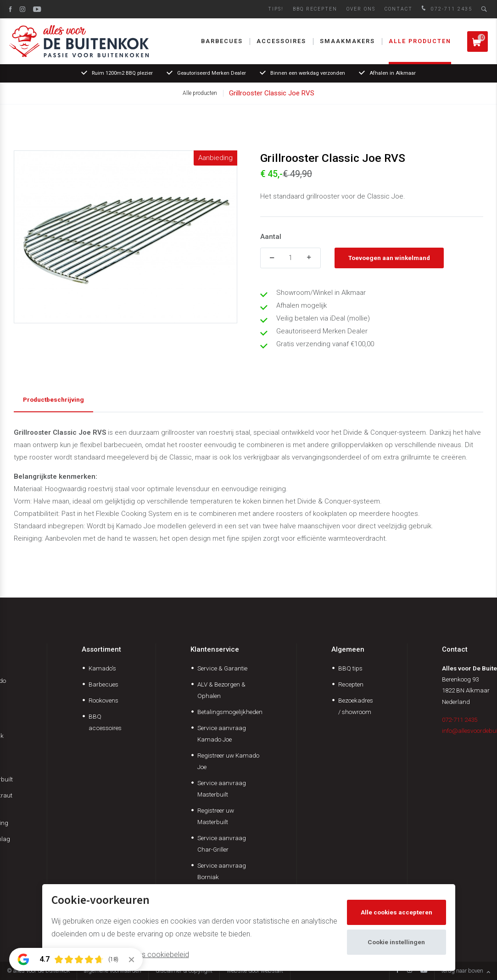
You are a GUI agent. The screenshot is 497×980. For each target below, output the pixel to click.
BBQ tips (350, 668)
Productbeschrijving (53, 399)
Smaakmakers (347, 41)
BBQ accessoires (105, 722)
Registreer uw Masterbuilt (216, 816)
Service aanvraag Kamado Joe (222, 734)
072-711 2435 (446, 9)
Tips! (276, 9)
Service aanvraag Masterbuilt (222, 789)
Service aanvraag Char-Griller (222, 844)
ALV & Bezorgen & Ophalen (221, 690)
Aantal (271, 237)
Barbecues (222, 41)
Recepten (351, 684)
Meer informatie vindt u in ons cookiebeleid (120, 955)
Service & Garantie (222, 668)
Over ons (361, 9)
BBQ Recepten (315, 9)
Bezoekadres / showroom (356, 706)
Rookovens (103, 700)
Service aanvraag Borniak (222, 871)
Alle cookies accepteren (396, 912)
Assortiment (101, 649)
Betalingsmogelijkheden (230, 712)
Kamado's (102, 668)
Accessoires (281, 41)
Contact (399, 9)
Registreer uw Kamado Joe (228, 761)
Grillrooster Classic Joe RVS (272, 93)
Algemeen (348, 649)
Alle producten (420, 41)
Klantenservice (215, 649)
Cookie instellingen (396, 942)
